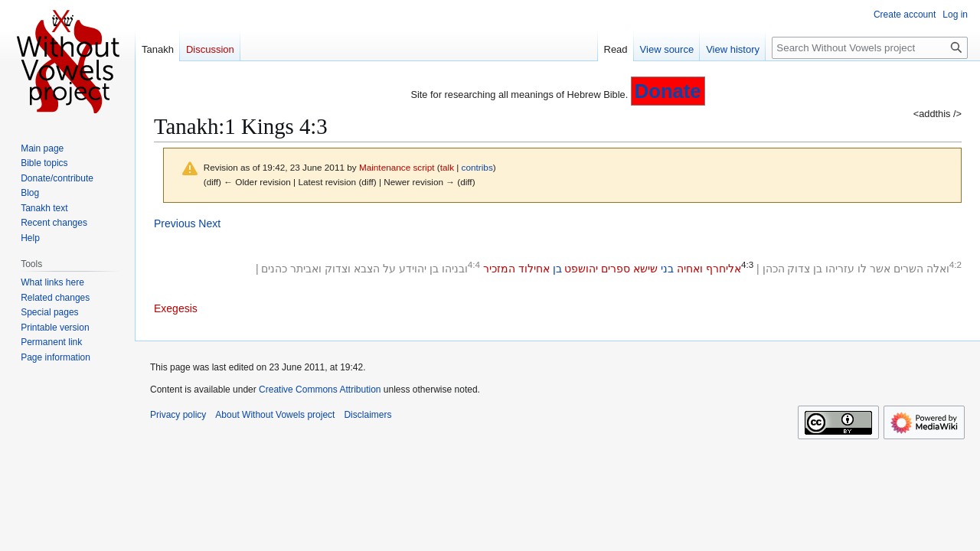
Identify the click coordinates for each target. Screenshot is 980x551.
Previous (175, 223)
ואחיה (690, 269)
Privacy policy (178, 415)
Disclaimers (367, 415)
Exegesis (176, 308)
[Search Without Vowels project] (870, 48)
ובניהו (455, 269)
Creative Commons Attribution (320, 390)
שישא (645, 269)
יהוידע (413, 269)
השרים (908, 269)
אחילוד (534, 269)
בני (667, 269)
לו (862, 269)
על (389, 269)
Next (209, 223)
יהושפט (581, 269)
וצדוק (338, 269)
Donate (668, 91)
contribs (477, 167)
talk (447, 167)
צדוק (799, 269)
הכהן (774, 269)
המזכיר (499, 269)
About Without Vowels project (275, 415)
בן (818, 269)
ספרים (616, 269)
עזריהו (840, 269)
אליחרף (724, 269)
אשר (880, 269)
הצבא (367, 269)
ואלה (938, 269)
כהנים (274, 269)
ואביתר (306, 269)
